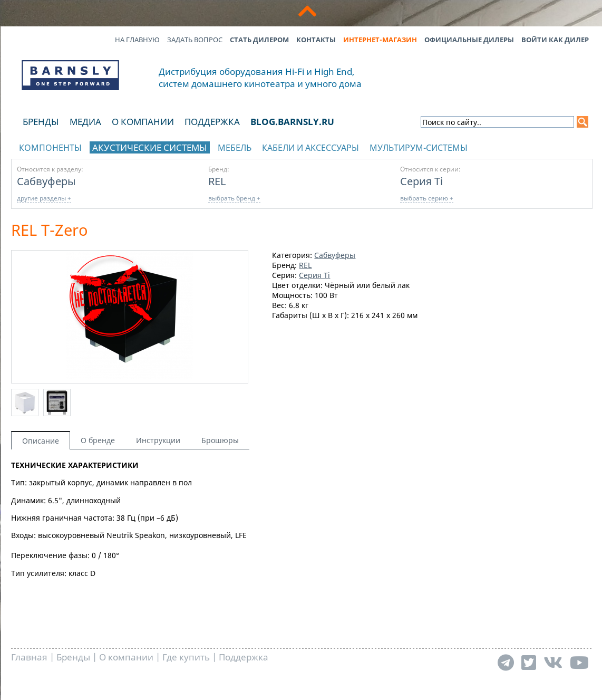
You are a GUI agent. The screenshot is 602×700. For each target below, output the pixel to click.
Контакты (316, 40)
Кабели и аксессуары (310, 148)
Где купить (186, 657)
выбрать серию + (427, 198)
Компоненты (50, 148)
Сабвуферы (46, 181)
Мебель (235, 148)
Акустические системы (150, 147)
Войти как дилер (555, 40)
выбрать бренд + (234, 198)
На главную (137, 40)
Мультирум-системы (419, 148)
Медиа (85, 122)
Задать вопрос (195, 40)
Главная (29, 657)
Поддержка (212, 122)
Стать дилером (259, 40)
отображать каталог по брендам (526, 146)
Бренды (41, 122)
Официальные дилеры (469, 40)
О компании (143, 122)
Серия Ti (421, 181)
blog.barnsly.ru (292, 122)
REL (217, 181)
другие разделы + (44, 198)
